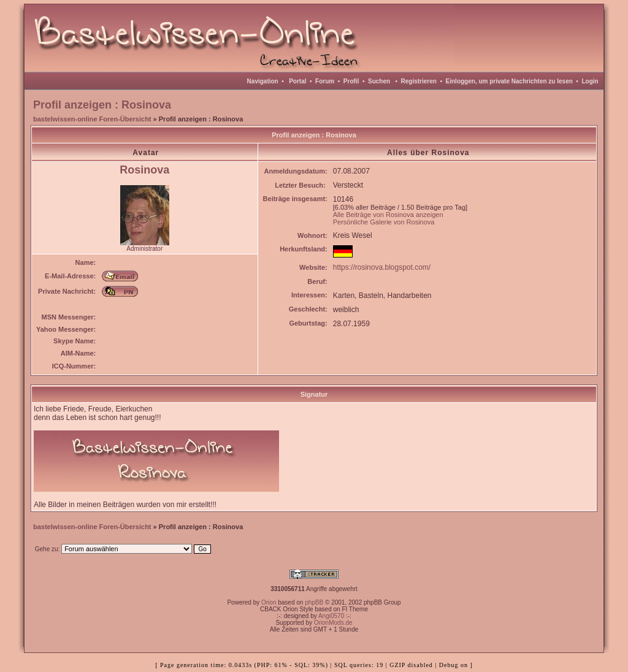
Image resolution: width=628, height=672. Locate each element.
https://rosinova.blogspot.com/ (382, 267)
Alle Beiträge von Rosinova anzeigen (388, 215)
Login (590, 81)
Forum (325, 81)
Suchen (379, 81)
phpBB (314, 602)
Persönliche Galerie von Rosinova (384, 222)
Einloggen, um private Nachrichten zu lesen (509, 81)
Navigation (263, 81)
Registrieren (419, 81)
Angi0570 (331, 616)
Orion (269, 602)
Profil (351, 81)
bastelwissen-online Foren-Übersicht (92, 119)
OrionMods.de (333, 623)
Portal (297, 81)
